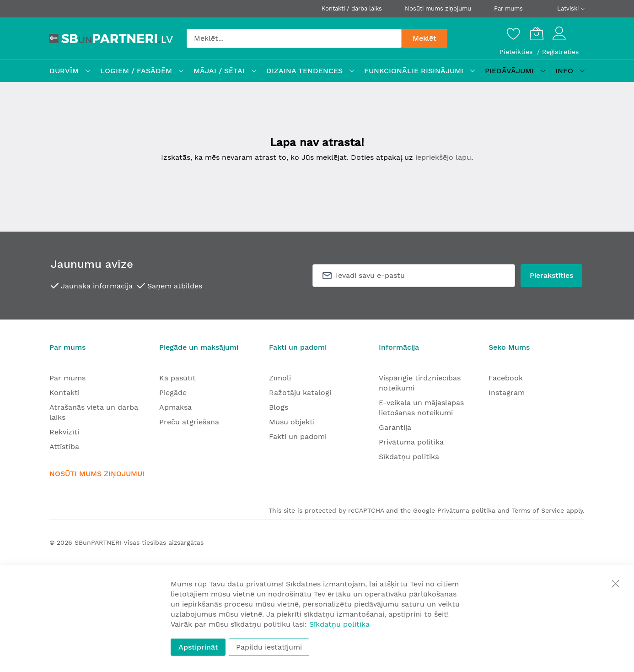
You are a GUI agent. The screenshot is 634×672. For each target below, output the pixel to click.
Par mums (508, 8)
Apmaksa (175, 407)
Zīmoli (280, 378)
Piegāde (173, 393)
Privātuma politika (411, 442)
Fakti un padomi (298, 436)
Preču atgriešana (189, 422)
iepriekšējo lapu (443, 157)
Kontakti (64, 393)
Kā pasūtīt (177, 378)
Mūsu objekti (292, 422)
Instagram (507, 393)
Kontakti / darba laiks (352, 8)
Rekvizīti (64, 432)
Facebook (506, 378)
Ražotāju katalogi (300, 393)
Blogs (279, 407)
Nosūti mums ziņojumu (438, 8)
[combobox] (294, 38)
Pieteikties (517, 52)
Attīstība (64, 447)
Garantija (395, 427)
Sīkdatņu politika (409, 457)
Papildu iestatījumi (269, 647)
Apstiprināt (198, 647)
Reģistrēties (560, 52)
